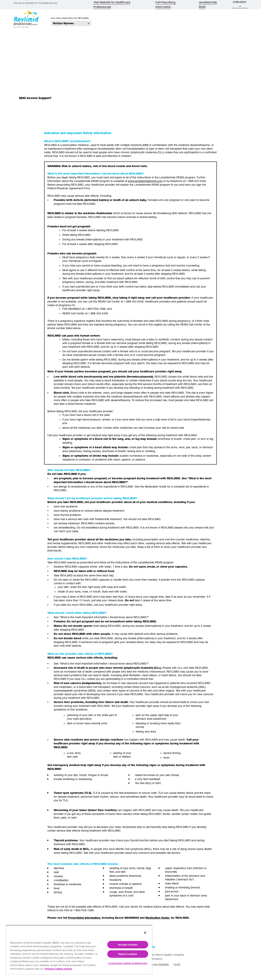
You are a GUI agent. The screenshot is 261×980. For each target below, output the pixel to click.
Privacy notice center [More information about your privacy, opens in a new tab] (59, 969)
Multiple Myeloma (63, 25)
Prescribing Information (84, 919)
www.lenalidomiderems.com (145, 183)
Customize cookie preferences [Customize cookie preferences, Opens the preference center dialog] (128, 963)
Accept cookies (128, 945)
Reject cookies (128, 954)
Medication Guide (157, 919)
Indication (240, 3)
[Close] (145, 933)
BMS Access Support (35, 100)
